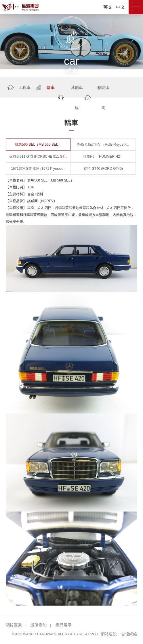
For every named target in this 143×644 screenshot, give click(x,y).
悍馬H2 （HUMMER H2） (103, 157)
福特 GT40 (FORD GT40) (103, 169)
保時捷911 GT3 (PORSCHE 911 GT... (38, 157)
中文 (121, 7)
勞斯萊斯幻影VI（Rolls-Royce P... (103, 145)
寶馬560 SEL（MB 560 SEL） (38, 145)
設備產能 (39, 625)
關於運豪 (14, 625)
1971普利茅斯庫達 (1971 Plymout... (38, 169)
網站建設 (109, 634)
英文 (108, 7)
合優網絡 (129, 634)
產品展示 (64, 625)
